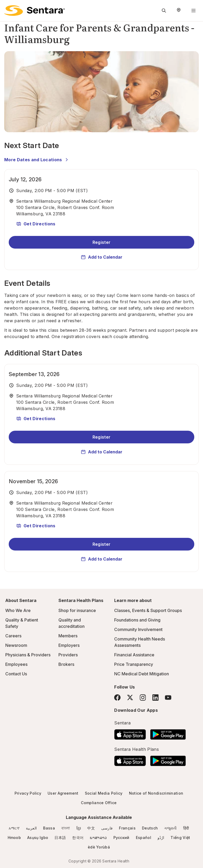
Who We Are (18, 610)
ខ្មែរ (79, 828)
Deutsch (150, 828)
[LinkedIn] (155, 697)
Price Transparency (134, 664)
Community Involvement (138, 629)
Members (68, 636)
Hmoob (14, 838)
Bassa (49, 828)
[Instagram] (143, 697)
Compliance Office (99, 803)
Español (144, 838)
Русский (121, 838)
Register (102, 242)
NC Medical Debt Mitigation (142, 674)
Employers (69, 645)
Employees (16, 664)
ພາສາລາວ (98, 838)
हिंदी (186, 828)
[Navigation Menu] (193, 11)
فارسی (107, 828)
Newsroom (16, 645)
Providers (68, 655)
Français (127, 828)
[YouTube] (168, 698)
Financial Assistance (134, 655)
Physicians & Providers (28, 655)
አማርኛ (14, 828)
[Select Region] (179, 11)
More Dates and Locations (37, 160)
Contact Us (16, 674)
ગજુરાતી (170, 828)
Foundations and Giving (137, 620)
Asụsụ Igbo (38, 838)
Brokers (66, 664)
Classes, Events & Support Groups (148, 610)
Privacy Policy (28, 793)
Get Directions (36, 224)
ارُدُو (161, 838)
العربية (31, 828)
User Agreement (63, 793)
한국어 (78, 838)
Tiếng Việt (180, 838)
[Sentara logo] (34, 11)
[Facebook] (117, 698)
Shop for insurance (77, 610)
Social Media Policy (104, 793)
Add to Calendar (101, 257)
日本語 (60, 838)
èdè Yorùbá (99, 847)
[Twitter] (130, 698)
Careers (13, 636)
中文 (91, 828)
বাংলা (66, 828)
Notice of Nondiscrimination (156, 793)
